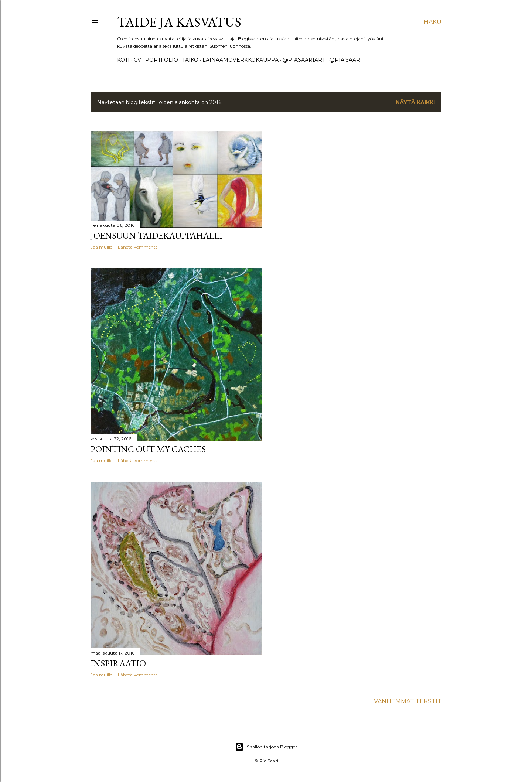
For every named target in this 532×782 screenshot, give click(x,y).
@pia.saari (346, 60)
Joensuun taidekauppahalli (156, 235)
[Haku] (433, 22)
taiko (190, 60)
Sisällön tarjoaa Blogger (266, 747)
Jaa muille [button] (101, 247)
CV (137, 60)
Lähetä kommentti (138, 247)
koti (123, 60)
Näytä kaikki (415, 102)
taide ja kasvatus (179, 22)
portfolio (162, 60)
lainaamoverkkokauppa (241, 60)
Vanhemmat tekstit (408, 701)
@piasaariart (304, 60)
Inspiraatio (118, 663)
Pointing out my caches (148, 449)
